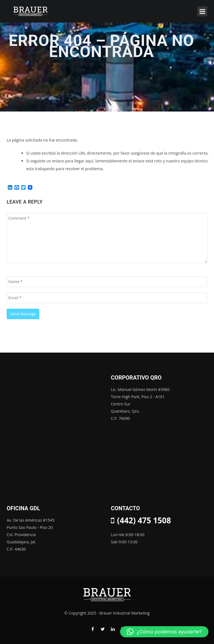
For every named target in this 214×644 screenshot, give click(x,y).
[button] (164, 632)
